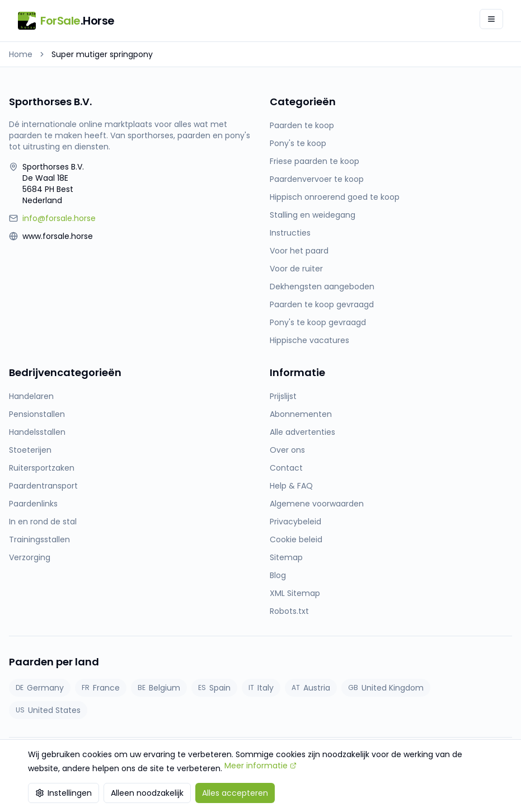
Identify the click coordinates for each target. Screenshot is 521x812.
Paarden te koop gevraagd (322, 304)
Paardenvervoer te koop (317, 179)
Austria (311, 688)
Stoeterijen (30, 450)
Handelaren (31, 396)
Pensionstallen (37, 414)
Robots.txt (289, 611)
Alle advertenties (302, 432)
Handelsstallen (37, 432)
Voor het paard (299, 251)
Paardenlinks (33, 504)
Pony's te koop (298, 143)
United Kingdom (386, 688)
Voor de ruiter (296, 269)
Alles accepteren (235, 793)
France (101, 688)
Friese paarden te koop (315, 161)
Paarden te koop (302, 125)
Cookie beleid (296, 539)
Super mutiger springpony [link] (102, 54)
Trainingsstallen (39, 539)
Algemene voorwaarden (317, 504)
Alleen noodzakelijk (147, 793)
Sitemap (286, 557)
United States (48, 710)
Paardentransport (43, 486)
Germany (40, 688)
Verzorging (30, 557)
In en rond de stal (43, 522)
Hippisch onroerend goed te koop (335, 197)
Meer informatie (260, 766)
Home (21, 54)
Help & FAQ (291, 486)
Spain (214, 688)
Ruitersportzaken (42, 468)
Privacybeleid (295, 522)
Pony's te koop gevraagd (318, 322)
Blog (278, 575)
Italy (261, 688)
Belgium (159, 688)
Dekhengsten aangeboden (322, 287)
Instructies (290, 233)
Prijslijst (283, 396)
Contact (286, 468)
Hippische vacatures (309, 340)
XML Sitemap (295, 593)
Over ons (287, 450)
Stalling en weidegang (313, 215)
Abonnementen (301, 414)
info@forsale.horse (59, 218)
